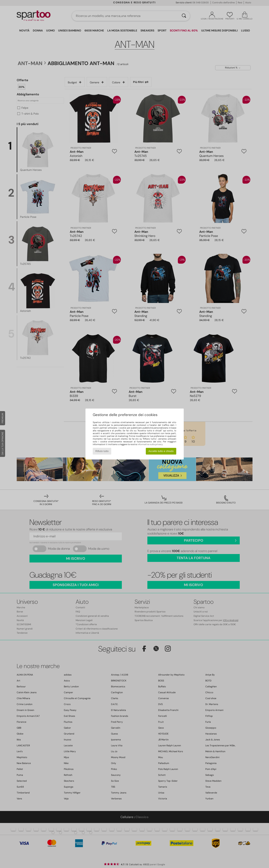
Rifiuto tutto (102, 451)
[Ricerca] (184, 16)
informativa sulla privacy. (150, 444)
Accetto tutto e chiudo (161, 451)
